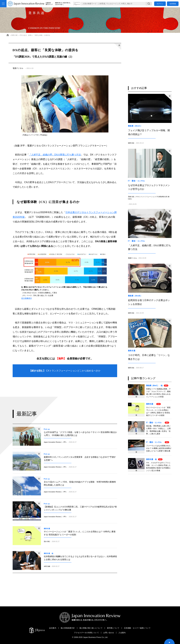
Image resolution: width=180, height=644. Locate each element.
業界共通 (14, 35)
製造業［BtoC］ (136, 126)
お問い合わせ (109, 633)
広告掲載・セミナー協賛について (137, 628)
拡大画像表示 (27, 298)
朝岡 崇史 (131, 143)
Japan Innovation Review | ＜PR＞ (56, 442)
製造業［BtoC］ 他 (154, 386)
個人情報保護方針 (68, 628)
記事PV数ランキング (143, 378)
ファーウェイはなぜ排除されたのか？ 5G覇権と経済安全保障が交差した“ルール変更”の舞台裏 (159, 448)
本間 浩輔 (47, 566)
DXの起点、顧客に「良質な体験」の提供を (35, 35)
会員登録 (173, 4)
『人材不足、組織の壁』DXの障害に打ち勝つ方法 (55, 155)
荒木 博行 (47, 542)
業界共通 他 (49, 553)
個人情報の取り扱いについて (91, 628)
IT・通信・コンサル (137, 181)
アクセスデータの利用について (86, 633)
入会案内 (122, 633)
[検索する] (149, 4)
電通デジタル (18, 68)
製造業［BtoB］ (136, 296)
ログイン (160, 4)
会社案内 (53, 628)
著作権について (113, 628)
